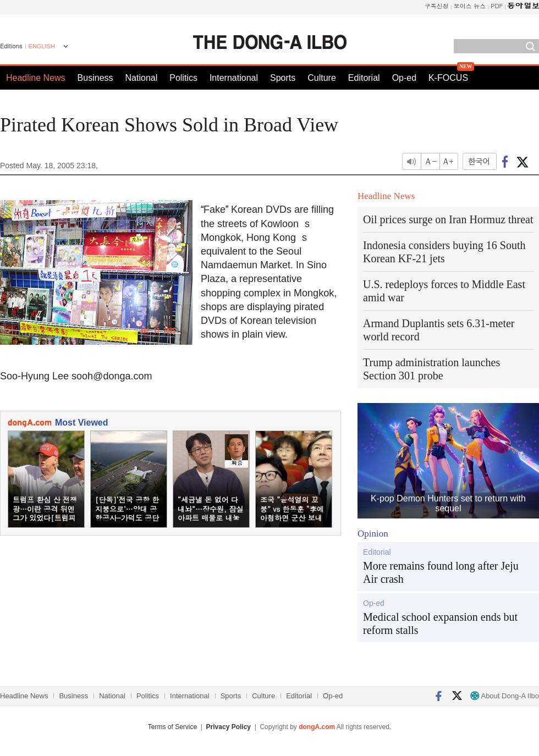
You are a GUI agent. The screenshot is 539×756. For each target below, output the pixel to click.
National (142, 78)
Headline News (36, 78)
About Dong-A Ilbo (505, 696)
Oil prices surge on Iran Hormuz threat (448, 219)
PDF (497, 6)
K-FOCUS (448, 78)
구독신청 (437, 6)
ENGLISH (42, 46)
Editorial (364, 78)
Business (95, 78)
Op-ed (404, 78)
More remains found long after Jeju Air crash (441, 572)
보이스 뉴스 (470, 6)
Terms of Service (172, 727)
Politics (183, 78)
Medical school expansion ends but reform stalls (440, 623)
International (234, 78)
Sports (283, 78)
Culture (322, 78)
